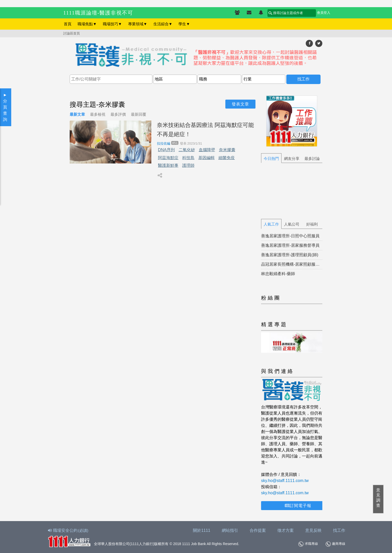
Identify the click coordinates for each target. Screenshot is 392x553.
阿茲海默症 (168, 158)
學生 (184, 24)
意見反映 (313, 530)
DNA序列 (166, 150)
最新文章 (77, 114)
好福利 (312, 224)
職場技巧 (112, 24)
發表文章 (240, 104)
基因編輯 (206, 158)
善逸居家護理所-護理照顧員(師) (290, 255)
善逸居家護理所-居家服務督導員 (290, 245)
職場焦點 (87, 24)
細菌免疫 (227, 158)
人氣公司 (292, 224)
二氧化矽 (187, 150)
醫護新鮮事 (168, 165)
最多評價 (118, 114)
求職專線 (308, 544)
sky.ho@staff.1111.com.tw (285, 481)
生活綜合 (163, 24)
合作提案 (258, 530)
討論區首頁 (72, 33)
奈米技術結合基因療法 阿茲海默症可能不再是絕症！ (205, 130)
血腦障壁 (207, 150)
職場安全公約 (68, 530)
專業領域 (138, 24)
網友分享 (292, 158)
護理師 (188, 165)
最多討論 (312, 158)
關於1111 (202, 530)
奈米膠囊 (227, 150)
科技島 (188, 158)
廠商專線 (335, 544)
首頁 (68, 24)
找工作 (339, 530)
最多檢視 (98, 114)
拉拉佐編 (164, 143)
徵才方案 (286, 530)
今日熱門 (271, 158)
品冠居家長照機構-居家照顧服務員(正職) (292, 264)
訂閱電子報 (298, 506)
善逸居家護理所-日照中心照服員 (290, 236)
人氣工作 (271, 224)
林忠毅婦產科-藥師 (278, 274)
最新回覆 (139, 114)
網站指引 (230, 530)
